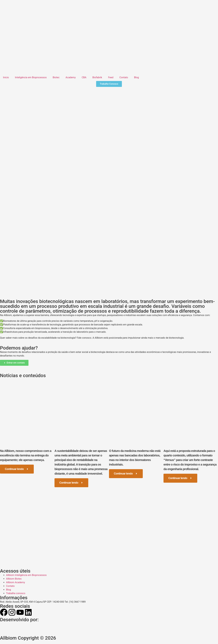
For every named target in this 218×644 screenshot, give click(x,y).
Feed (111, 77)
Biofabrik (97, 77)
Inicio (6, 77)
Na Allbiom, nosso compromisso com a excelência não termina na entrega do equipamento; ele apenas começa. (26, 455)
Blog (136, 77)
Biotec (56, 77)
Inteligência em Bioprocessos (31, 77)
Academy (71, 77)
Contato (124, 77)
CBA (84, 77)
